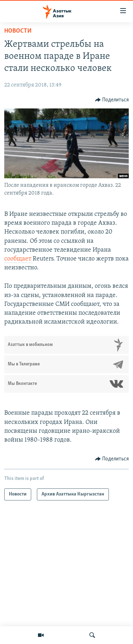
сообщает (18, 259)
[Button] (112, 100)
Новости (18, 31)
